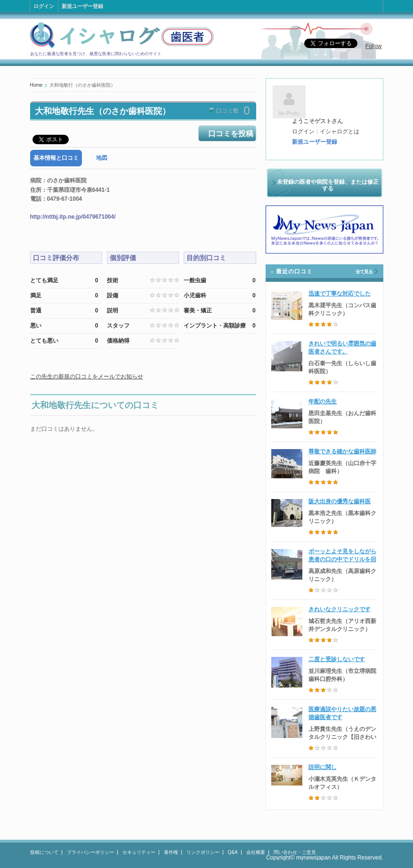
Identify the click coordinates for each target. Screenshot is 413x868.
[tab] (56, 158)
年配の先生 (323, 401)
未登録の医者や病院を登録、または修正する (328, 185)
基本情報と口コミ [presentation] (56, 158)
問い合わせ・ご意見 (295, 852)
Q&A (233, 852)
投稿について (44, 852)
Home (36, 85)
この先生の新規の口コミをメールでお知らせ (87, 377)
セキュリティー (139, 852)
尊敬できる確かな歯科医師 (342, 451)
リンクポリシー (203, 852)
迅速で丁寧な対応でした (340, 294)
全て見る (364, 272)
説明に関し (323, 767)
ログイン (44, 6)
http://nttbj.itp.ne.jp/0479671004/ (73, 217)
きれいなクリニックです (340, 609)
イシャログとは (340, 131)
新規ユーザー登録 (82, 6)
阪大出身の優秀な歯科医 (340, 501)
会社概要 (256, 852)
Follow (374, 46)
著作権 (171, 852)
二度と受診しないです (337, 659)
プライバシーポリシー (90, 852)
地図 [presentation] (102, 158)
